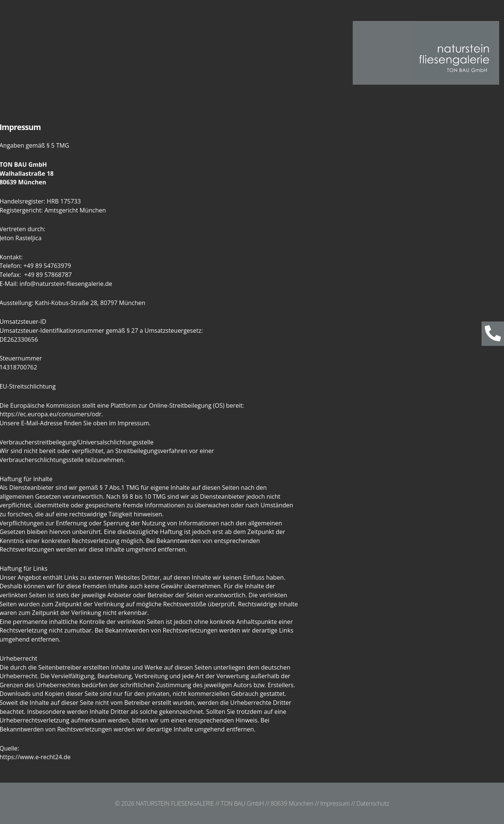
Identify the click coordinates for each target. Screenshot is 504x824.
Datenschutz (373, 803)
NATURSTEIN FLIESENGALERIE (175, 803)
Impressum (335, 803)
